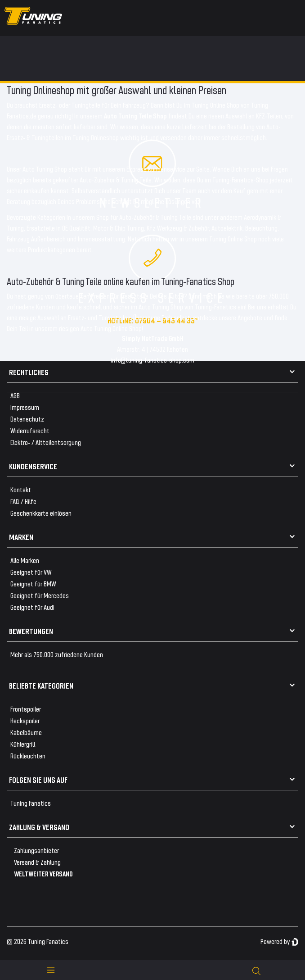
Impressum (25, 407)
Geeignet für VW (31, 572)
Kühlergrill (23, 744)
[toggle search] (256, 970)
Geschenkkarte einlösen (41, 513)
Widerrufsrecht (30, 430)
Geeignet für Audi (32, 607)
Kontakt (21, 489)
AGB (15, 395)
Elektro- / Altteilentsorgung (46, 442)
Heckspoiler (25, 720)
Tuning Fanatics (31, 803)
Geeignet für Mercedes (40, 595)
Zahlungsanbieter (36, 850)
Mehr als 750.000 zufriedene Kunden (57, 654)
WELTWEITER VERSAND (43, 873)
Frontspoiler (26, 709)
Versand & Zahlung (37, 862)
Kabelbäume (26, 732)
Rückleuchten (28, 755)
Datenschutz (27, 419)
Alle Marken (25, 560)
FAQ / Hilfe (23, 501)
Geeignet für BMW (33, 583)
